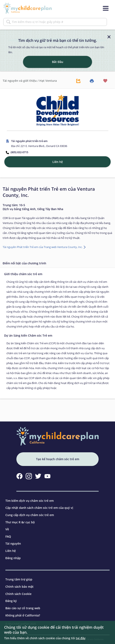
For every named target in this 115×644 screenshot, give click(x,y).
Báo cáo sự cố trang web (23, 608)
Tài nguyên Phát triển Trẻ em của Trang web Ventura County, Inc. (43, 247)
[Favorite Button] (105, 81)
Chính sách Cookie (18, 594)
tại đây (81, 638)
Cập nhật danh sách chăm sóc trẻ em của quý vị (39, 508)
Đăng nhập (13, 558)
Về (7, 529)
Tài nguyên (13, 543)
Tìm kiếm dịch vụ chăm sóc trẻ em (30, 501)
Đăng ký (11, 601)
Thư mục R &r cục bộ (20, 522)
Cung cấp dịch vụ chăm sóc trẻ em (30, 515)
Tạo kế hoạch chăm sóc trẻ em (58, 459)
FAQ (8, 536)
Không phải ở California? (23, 615)
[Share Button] (78, 81)
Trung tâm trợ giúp (19, 579)
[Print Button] (92, 81)
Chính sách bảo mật (19, 587)
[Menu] (106, 8)
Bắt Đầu (58, 62)
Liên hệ (11, 551)
